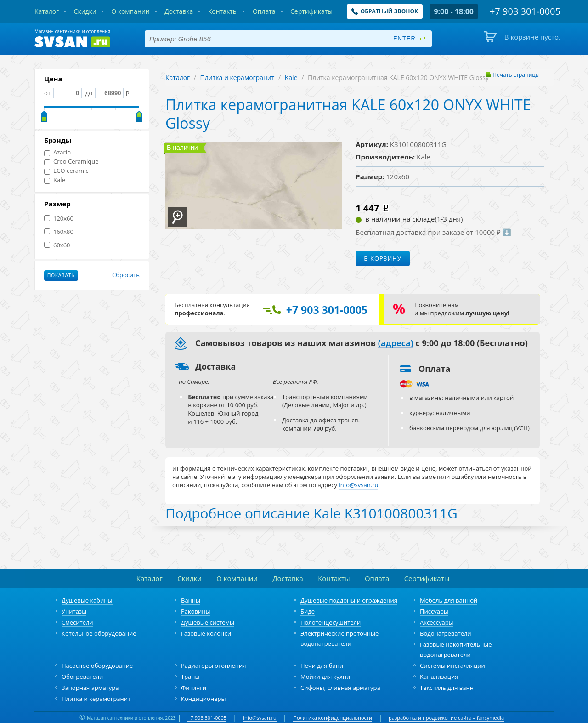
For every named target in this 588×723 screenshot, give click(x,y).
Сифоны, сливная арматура (340, 688)
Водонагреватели (446, 633)
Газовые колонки (206, 633)
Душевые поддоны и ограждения (349, 600)
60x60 (57, 245)
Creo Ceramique (71, 162)
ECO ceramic (66, 171)
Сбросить (126, 275)
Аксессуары (437, 622)
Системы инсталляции (452, 666)
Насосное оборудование (97, 666)
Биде (308, 611)
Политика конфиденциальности (333, 718)
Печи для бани (322, 666)
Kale (55, 180)
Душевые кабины (87, 600)
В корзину (383, 258)
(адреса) (396, 343)
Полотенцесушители (331, 622)
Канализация (439, 677)
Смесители (77, 622)
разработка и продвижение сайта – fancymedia (446, 718)
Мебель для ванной (449, 600)
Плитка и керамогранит (237, 77)
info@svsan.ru (260, 718)
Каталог (178, 77)
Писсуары (434, 611)
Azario (57, 152)
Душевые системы (208, 622)
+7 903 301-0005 (207, 718)
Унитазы (74, 611)
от (63, 93)
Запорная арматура (90, 688)
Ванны (191, 600)
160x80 (59, 232)
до (104, 93)
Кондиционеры (203, 699)
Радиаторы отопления (214, 666)
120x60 (59, 219)
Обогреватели (82, 677)
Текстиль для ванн (447, 688)
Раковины (196, 611)
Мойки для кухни (325, 677)
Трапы (190, 677)
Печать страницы (516, 75)
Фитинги (194, 688)
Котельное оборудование (99, 633)
